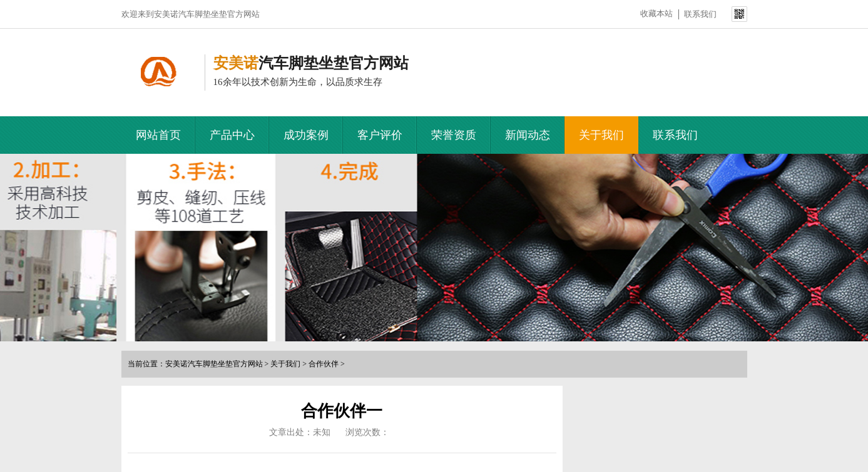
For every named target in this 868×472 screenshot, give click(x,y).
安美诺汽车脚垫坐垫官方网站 (214, 364)
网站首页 (158, 135)
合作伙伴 (324, 364)
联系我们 (700, 14)
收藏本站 (656, 13)
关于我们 (601, 135)
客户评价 (380, 135)
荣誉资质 (454, 135)
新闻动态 (528, 135)
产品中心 (232, 135)
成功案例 (306, 135)
